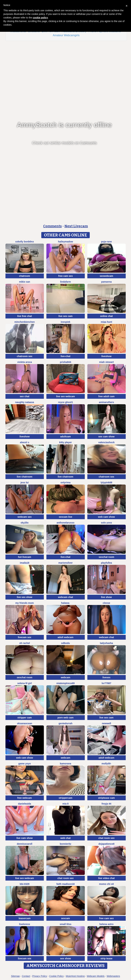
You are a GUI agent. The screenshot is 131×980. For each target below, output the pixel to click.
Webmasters (113, 976)
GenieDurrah (66, 723)
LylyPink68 (106, 482)
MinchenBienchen (24, 322)
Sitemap (15, 976)
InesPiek (65, 322)
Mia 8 (65, 804)
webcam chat (65, 597)
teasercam (24, 918)
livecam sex (25, 637)
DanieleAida (25, 804)
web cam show (107, 517)
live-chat (66, 356)
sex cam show (107, 437)
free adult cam (107, 396)
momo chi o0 (106, 884)
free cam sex (66, 276)
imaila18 (24, 563)
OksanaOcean (25, 723)
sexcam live (66, 517)
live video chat (106, 878)
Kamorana (65, 764)
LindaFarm (65, 282)
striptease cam (106, 798)
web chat (65, 838)
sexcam (65, 918)
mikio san (25, 282)
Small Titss (65, 924)
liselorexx (25, 924)
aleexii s (25, 442)
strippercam (65, 798)
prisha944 (65, 362)
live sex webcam (65, 396)
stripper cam (25, 718)
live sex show (25, 597)
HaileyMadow (65, 242)
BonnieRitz (66, 844)
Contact (26, 976)
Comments (52, 226)
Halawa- (65, 603)
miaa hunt (106, 322)
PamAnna (106, 282)
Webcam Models (96, 976)
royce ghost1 (65, 402)
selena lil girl (25, 683)
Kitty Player (65, 442)
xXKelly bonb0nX (25, 242)
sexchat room (106, 557)
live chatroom (24, 477)
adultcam (65, 437)
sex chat (25, 396)
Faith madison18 (66, 884)
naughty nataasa (25, 402)
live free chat (25, 316)
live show (106, 597)
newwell (106, 723)
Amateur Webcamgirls (66, 35)
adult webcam (66, 637)
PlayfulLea (107, 563)
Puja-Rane (106, 242)
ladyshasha (106, 643)
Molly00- (107, 764)
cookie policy (40, 18)
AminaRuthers (107, 402)
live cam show (25, 838)
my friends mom (25, 603)
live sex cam (66, 316)
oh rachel (25, 643)
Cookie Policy (57, 976)
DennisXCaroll (25, 844)
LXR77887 (106, 683)
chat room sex (107, 838)
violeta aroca (25, 362)
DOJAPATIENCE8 (106, 844)
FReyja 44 (107, 804)
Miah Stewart (106, 362)
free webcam (25, 798)
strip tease (106, 958)
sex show (65, 958)
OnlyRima (65, 482)
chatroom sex (24, 356)
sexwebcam (107, 276)
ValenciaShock (106, 442)
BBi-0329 (25, 884)
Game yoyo (24, 764)
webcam (65, 677)
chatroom (25, 276)
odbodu (65, 643)
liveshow (106, 356)
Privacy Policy (40, 976)
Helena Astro (106, 924)
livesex (107, 677)
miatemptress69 (66, 683)
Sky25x (25, 523)
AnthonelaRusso (65, 523)
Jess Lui (24, 482)
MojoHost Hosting (75, 976)
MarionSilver (65, 563)
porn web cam (65, 718)
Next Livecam (76, 226)
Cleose (106, 603)
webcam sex (25, 517)
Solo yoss (107, 523)
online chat (106, 316)
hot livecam (24, 557)
